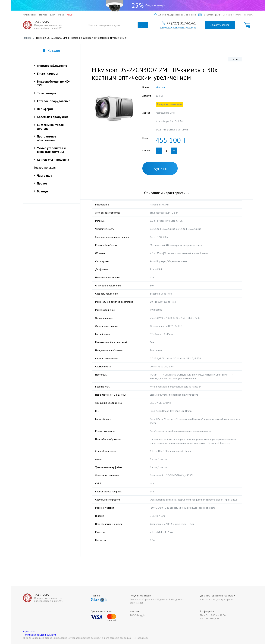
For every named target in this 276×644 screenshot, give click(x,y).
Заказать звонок (220, 25)
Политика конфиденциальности (40, 635)
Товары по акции (45, 168)
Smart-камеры (47, 74)
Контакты (249, 15)
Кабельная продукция (53, 117)
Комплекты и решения (53, 160)
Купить (160, 168)
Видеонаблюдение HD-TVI (54, 83)
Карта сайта (29, 632)
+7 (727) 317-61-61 (181, 23)
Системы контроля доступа (50, 127)
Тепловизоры (46, 93)
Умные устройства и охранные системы (51, 150)
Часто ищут (45, 175)
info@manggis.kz (209, 15)
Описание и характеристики (167, 193)
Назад (235, 59)
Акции (70, 15)
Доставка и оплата (232, 15)
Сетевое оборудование (54, 101)
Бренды (42, 191)
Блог (52, 15)
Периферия (45, 109)
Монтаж (43, 15)
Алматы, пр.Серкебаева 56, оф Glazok (175, 15)
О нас (61, 15)
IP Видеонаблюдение (52, 66)
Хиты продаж (29, 15)
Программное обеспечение (47, 138)
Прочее (42, 183)
